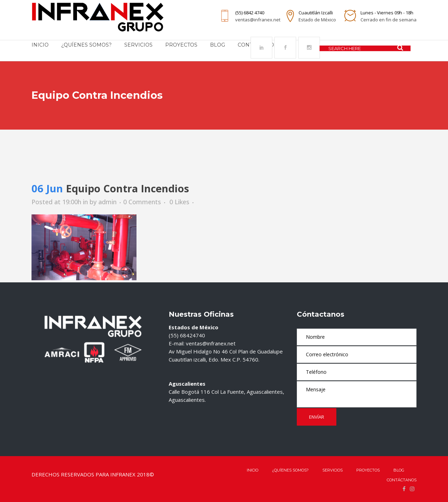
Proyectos (368, 470)
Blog (399, 470)
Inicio (253, 470)
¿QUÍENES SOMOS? (290, 470)
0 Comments (142, 202)
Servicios (332, 470)
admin (107, 202)
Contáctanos (402, 480)
